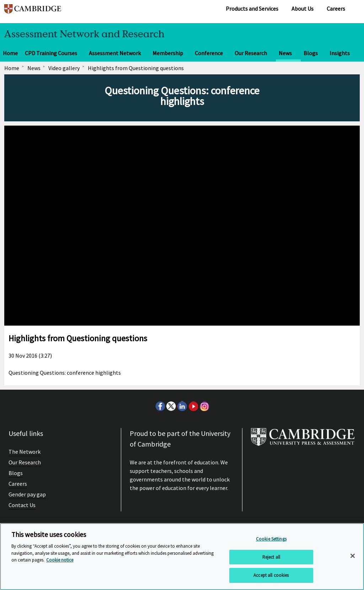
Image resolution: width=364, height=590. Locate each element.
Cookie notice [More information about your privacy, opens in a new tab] (60, 560)
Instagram (204, 406)
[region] (182, 557)
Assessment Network (115, 53)
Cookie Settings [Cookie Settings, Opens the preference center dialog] (271, 539)
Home (10, 53)
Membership (168, 53)
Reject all (271, 557)
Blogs (311, 53)
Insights (340, 53)
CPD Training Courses (51, 53)
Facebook (160, 406)
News (285, 53)
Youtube (193, 406)
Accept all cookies (271, 575)
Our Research (251, 53)
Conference (209, 53)
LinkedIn (182, 406)
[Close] (353, 556)
